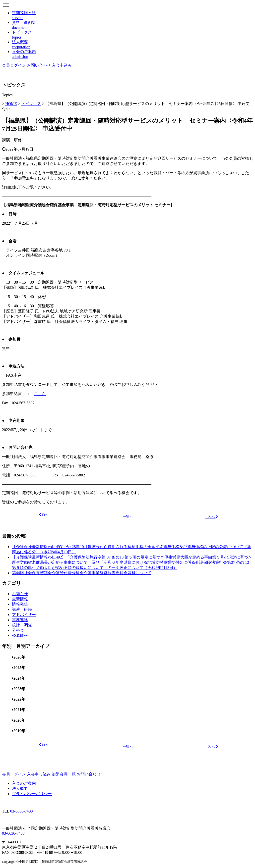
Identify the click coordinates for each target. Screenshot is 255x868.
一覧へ (128, 517)
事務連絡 (20, 620)
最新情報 (20, 599)
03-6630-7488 (22, 811)
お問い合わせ (39, 65)
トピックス (31, 104)
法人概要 (20, 789)
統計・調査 (22, 625)
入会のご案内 (24, 783)
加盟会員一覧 (64, 774)
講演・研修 (12, 140)
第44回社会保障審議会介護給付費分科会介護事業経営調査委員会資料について (82, 573)
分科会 (18, 630)
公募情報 (20, 636)
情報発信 (20, 604)
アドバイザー (24, 615)
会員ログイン (14, 65)
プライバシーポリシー (32, 794)
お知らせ (20, 594)
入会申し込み (39, 774)
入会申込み (62, 65)
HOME (11, 104)
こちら (40, 394)
